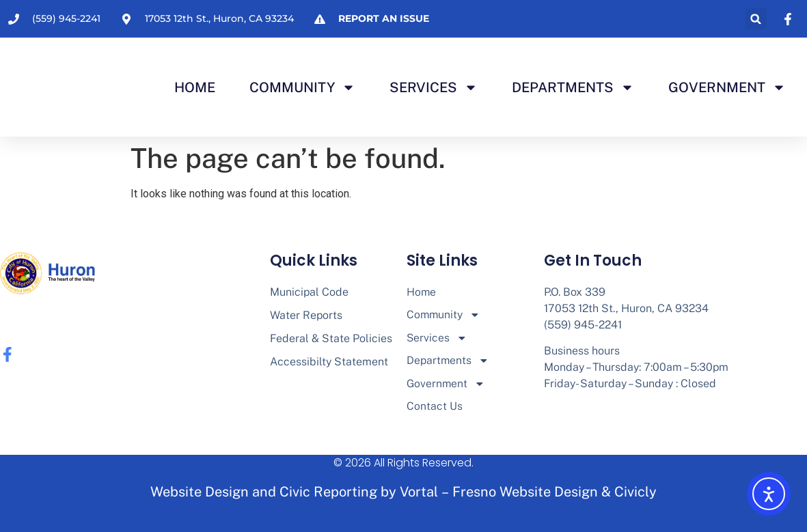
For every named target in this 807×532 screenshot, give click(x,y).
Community (302, 87)
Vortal (419, 494)
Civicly (635, 494)
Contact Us (435, 408)
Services (434, 87)
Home (195, 87)
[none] (790, 19)
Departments (573, 87)
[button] (756, 19)
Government (727, 87)
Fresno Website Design (525, 494)
